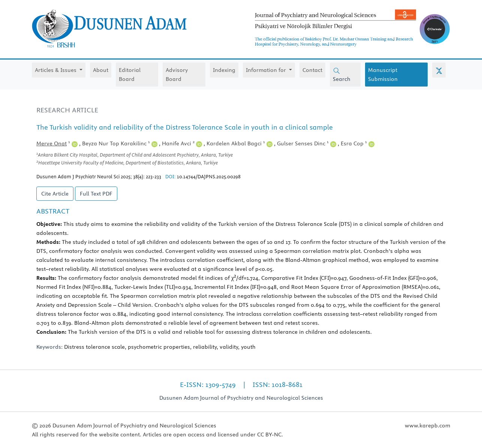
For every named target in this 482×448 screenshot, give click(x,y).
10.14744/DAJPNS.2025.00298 (209, 176)
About (101, 70)
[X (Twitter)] (439, 70)
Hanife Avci (182, 143)
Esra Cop (358, 143)
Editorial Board (130, 75)
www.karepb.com (427, 426)
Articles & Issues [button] (56, 70)
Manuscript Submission (383, 75)
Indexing (224, 70)
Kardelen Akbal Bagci (240, 143)
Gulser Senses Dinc (307, 143)
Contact (312, 70)
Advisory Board (177, 75)
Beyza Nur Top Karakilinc (120, 143)
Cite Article (55, 194)
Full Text (96, 194)
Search (342, 75)
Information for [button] (267, 70)
